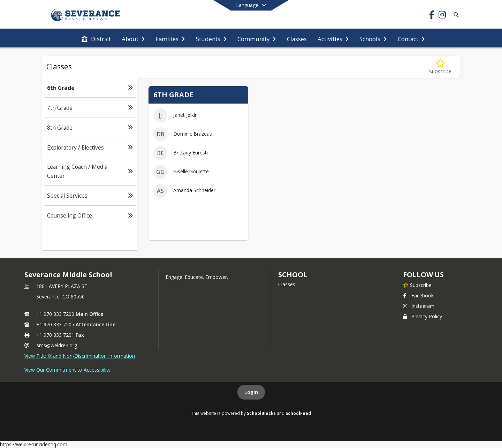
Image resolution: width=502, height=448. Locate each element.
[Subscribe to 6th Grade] (440, 67)
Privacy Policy (423, 316)
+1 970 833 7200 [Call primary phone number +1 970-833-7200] (55, 314)
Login (251, 392)
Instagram (419, 306)
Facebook (418, 295)
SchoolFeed (298, 413)
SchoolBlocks (261, 413)
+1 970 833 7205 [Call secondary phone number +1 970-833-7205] (55, 324)
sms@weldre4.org (57, 345)
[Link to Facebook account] (432, 16)
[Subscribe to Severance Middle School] (417, 285)
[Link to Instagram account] (442, 16)
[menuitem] (96, 38)
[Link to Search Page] (455, 15)
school (293, 275)
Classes (287, 284)
